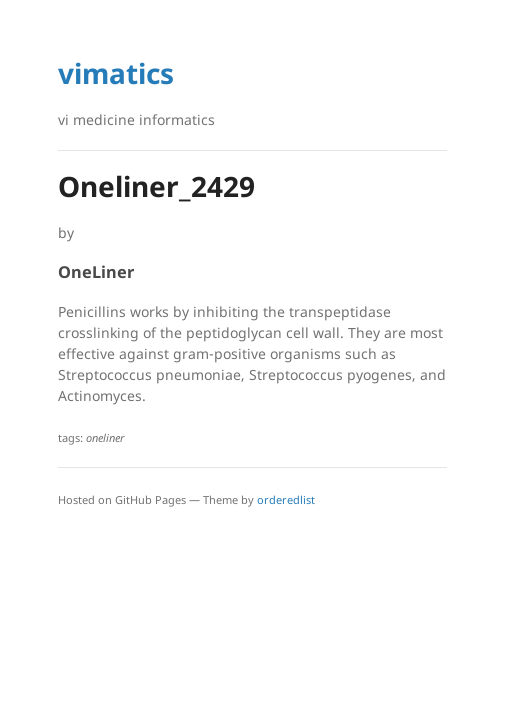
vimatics (116, 73)
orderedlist (286, 499)
